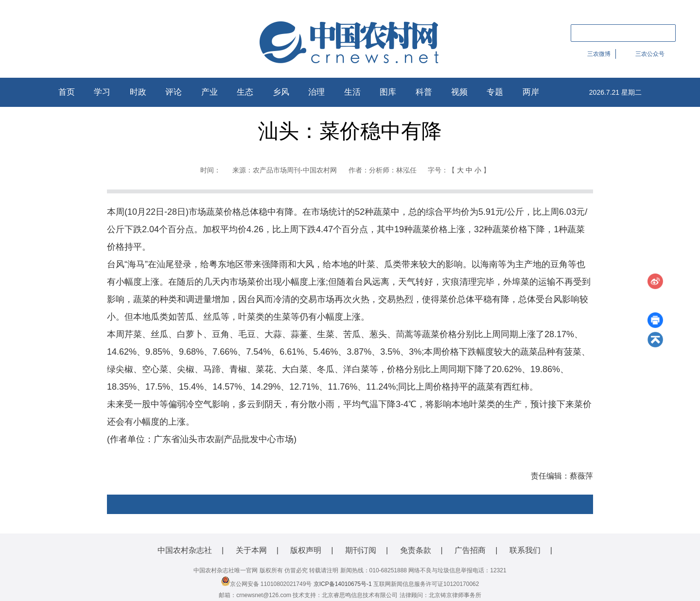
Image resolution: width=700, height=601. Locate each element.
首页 (67, 92)
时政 (138, 92)
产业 (210, 92)
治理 (316, 92)
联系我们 (525, 550)
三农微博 (599, 54)
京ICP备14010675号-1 (343, 584)
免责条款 (416, 550)
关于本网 (251, 550)
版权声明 (306, 550)
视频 (459, 92)
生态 (245, 92)
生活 (352, 92)
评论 (174, 92)
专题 (495, 92)
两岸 (531, 92)
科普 (424, 92)
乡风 (281, 92)
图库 (388, 92)
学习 (102, 92)
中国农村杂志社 (185, 550)
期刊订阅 (361, 550)
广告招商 (470, 550)
